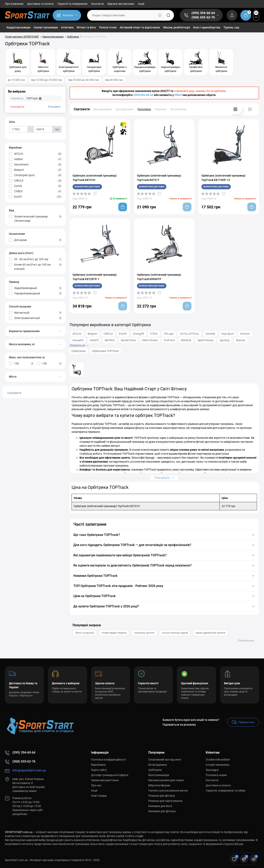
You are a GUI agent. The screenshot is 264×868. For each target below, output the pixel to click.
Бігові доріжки (158, 765)
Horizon (245, 334)
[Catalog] (67, 15)
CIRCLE (108, 334)
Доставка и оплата (218, 785)
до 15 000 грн (16, 80)
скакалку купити (144, 633)
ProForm (169, 340)
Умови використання (105, 780)
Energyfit (139, 334)
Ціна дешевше (102, 109)
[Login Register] (232, 15)
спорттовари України (114, 633)
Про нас (96, 785)
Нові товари (99, 796)
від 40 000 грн (114, 80)
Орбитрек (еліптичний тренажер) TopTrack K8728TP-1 (95, 277)
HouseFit (78, 340)
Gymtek (210, 334)
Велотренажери (159, 775)
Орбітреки (155, 770)
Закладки (212, 770)
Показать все (246, 640)
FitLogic (169, 334)
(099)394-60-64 (143, 95)
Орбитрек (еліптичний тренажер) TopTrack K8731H (95, 178)
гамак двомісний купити (210, 633)
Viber (178, 95)
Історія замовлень (218, 765)
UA (256, 13)
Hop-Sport (228, 334)
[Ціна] (18, 129)
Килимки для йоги (160, 806)
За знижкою (178, 109)
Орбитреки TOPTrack (105, 351)
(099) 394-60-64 (203, 13)
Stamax (241, 340)
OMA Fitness (150, 340)
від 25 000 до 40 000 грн (84, 80)
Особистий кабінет (218, 760)
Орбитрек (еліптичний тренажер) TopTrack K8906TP (159, 277)
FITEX (154, 334)
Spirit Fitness (206, 340)
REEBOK (186, 340)
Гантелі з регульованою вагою (168, 791)
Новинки (161, 109)
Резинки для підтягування (165, 801)
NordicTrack (128, 340)
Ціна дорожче (124, 109)
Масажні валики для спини (166, 780)
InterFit (94, 340)
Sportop (225, 340)
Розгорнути (164, 478)
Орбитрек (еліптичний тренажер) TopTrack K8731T (159, 178)
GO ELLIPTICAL (190, 334)
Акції (141, 4)
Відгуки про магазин (121, 4)
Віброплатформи (159, 785)
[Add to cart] (123, 207)
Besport (93, 334)
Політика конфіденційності (108, 760)
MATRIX (110, 340)
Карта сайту (99, 770)
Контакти (98, 4)
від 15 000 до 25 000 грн (47, 80)
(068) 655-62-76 (203, 17)
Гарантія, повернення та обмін (226, 791)
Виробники (98, 765)
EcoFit (123, 334)
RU (256, 17)
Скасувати (17, 107)
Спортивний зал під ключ (165, 760)
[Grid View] (235, 109)
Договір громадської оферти (110, 775)
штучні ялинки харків (175, 633)
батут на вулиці (85, 633)
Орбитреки (79, 351)
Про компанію (14, 4)
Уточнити (54, 107)
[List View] (250, 109)
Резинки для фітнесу (162, 796)
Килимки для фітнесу (162, 811)
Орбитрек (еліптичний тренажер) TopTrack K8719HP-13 (223, 178)
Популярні (144, 109)
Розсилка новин (216, 775)
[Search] (160, 15)
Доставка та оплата (40, 4)
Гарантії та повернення (72, 4)
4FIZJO (77, 334)
